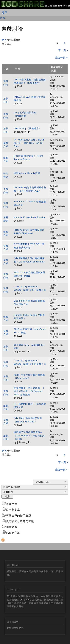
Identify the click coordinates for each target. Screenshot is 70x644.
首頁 (3, 18)
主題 (18, 69)
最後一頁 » (62, 58)
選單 (5, 12)
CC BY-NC (25, 600)
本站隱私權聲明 (15, 628)
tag (7, 69)
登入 (4, 40)
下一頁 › (63, 50)
